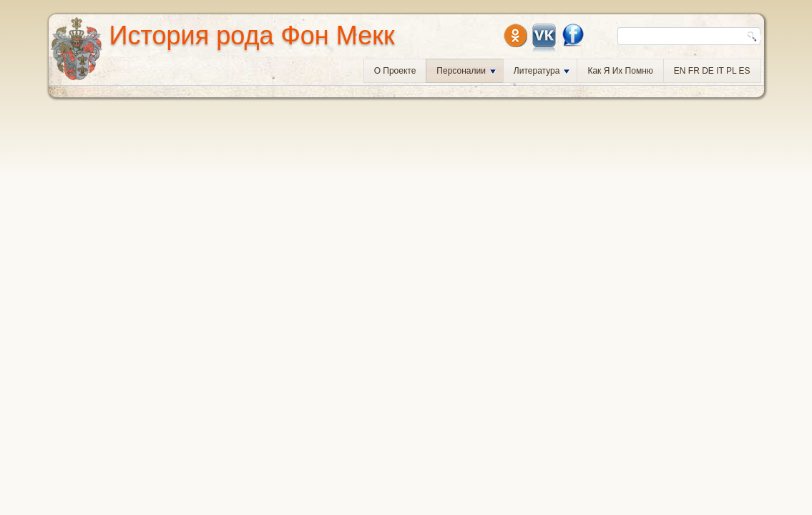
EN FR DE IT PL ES (712, 71)
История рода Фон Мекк (252, 35)
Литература (542, 71)
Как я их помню (620, 71)
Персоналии (466, 71)
